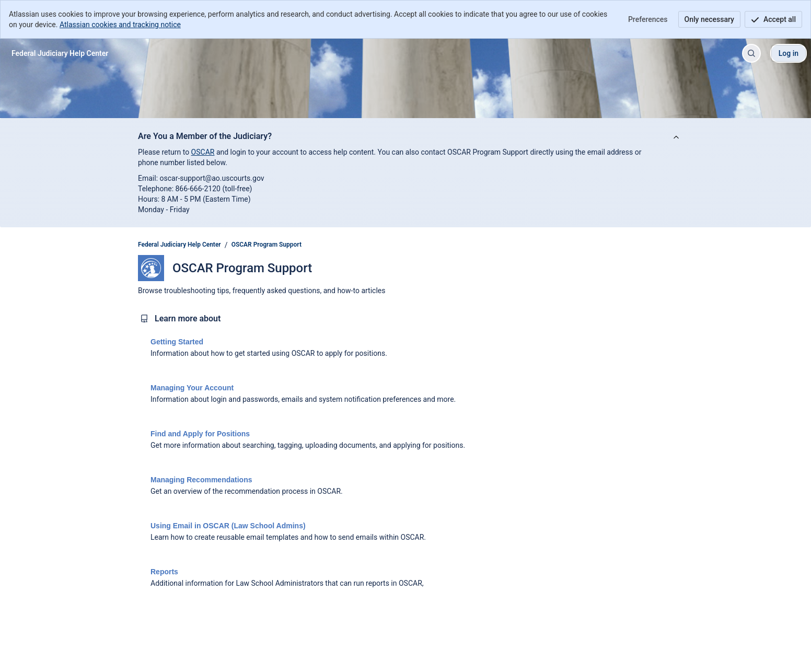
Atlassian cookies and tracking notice (120, 25)
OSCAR (203, 152)
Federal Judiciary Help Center (179, 245)
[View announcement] (676, 138)
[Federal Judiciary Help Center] (60, 53)
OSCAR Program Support (267, 245)
